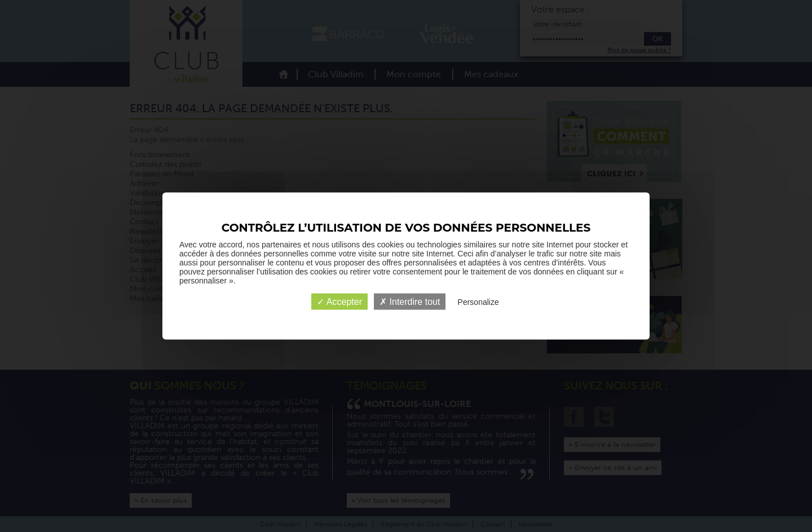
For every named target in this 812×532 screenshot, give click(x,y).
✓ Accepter (339, 302)
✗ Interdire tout (410, 302)
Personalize (478, 302)
